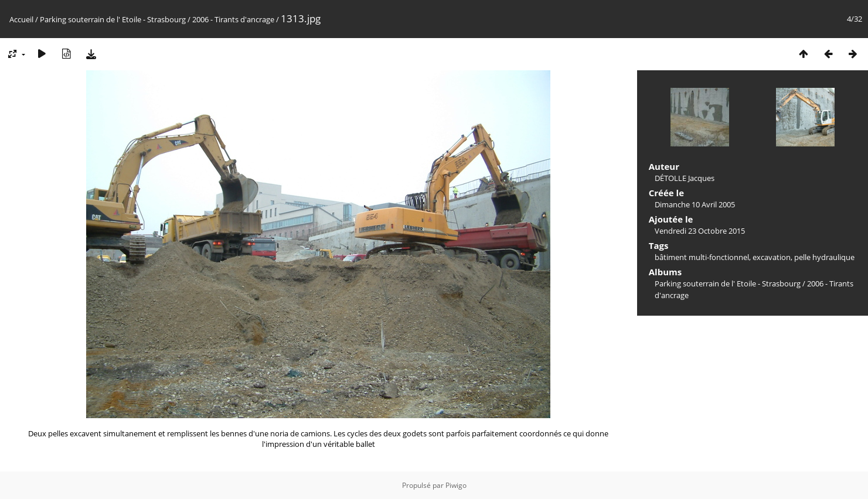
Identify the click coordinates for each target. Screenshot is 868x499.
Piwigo (456, 485)
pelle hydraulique (824, 257)
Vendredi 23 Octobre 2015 (700, 231)
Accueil (21, 19)
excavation (772, 257)
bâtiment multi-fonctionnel (702, 257)
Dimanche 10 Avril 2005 (695, 204)
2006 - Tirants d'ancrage (233, 19)
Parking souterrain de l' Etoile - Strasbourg (113, 19)
